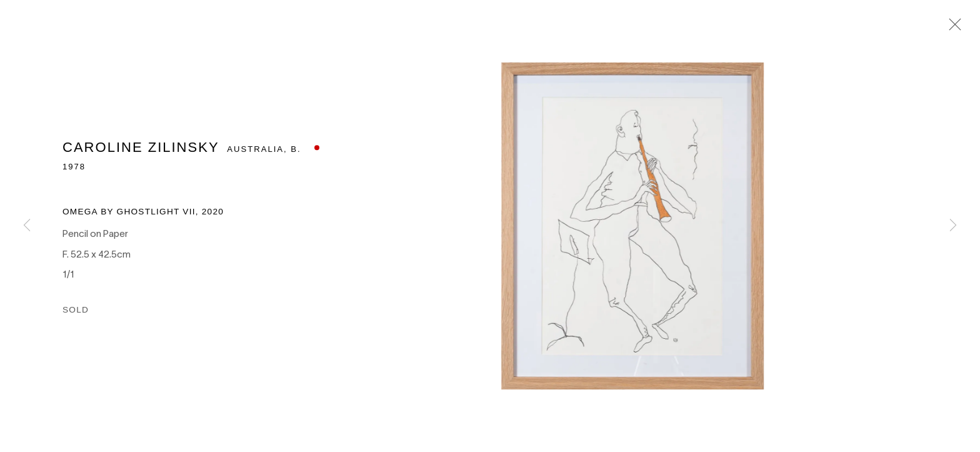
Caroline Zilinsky (141, 157)
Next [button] (953, 226)
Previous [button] (27, 226)
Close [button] (952, 28)
